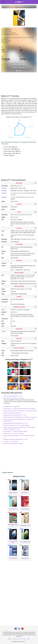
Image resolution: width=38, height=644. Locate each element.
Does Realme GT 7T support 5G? (12, 407)
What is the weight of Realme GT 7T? (13, 413)
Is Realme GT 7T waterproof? (11, 441)
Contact (28, 639)
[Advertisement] (20, 83)
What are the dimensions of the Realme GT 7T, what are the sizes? (20, 411)
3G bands (4, 191)
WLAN (3, 310)
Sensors (4, 331)
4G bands (4, 193)
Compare (19, 71)
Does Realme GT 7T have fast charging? (14, 433)
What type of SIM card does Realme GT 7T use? (16, 439)
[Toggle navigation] (3, 2)
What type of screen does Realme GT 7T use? (15, 415)
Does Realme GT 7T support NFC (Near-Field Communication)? (19, 409)
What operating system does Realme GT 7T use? (16, 423)
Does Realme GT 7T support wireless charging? (16, 431)
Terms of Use (23, 639)
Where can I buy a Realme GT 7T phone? (14, 398)
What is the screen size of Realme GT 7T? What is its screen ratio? (20, 417)
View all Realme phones (19, 64)
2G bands (4, 188)
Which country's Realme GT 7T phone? (13, 444)
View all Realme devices (19, 68)
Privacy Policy (16, 639)
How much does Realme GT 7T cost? (13, 396)
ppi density (33, 239)
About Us (10, 639)
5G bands (4, 197)
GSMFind (24, 642)
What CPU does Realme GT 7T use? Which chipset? (17, 425)
